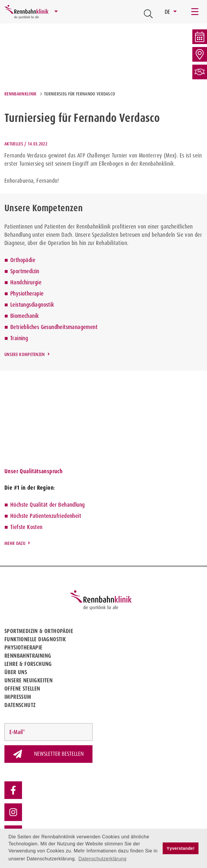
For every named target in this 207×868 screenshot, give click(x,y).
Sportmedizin (25, 271)
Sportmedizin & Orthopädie (39, 631)
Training (19, 338)
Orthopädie (23, 260)
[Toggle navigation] (195, 12)
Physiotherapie (27, 293)
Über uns (16, 672)
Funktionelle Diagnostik (35, 639)
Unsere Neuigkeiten (28, 680)
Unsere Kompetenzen (25, 354)
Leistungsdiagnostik (32, 305)
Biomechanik (25, 316)
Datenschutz (20, 705)
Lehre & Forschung (28, 664)
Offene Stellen (22, 689)
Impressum (18, 697)
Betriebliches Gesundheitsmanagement (54, 327)
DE (168, 12)
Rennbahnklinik (20, 94)
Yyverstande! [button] (181, 848)
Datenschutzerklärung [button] (102, 859)
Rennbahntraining (28, 656)
